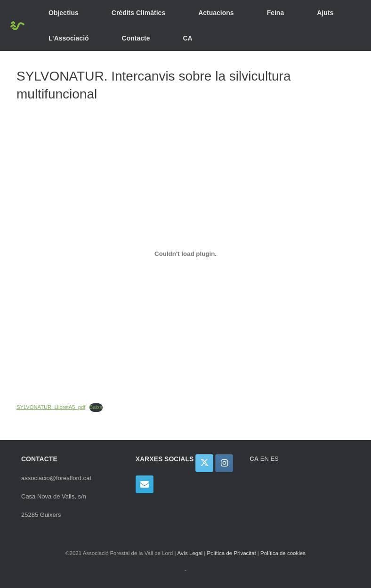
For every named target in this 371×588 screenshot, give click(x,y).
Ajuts (325, 13)
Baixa (96, 407)
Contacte (136, 38)
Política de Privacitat (231, 553)
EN (265, 459)
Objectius (64, 13)
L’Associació (69, 38)
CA (188, 38)
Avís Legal (190, 553)
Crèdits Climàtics (138, 13)
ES (274, 459)
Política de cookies (283, 553)
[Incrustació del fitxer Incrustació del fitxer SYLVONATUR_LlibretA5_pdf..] (185, 254)
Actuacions (216, 13)
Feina (276, 13)
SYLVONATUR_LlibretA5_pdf (51, 407)
